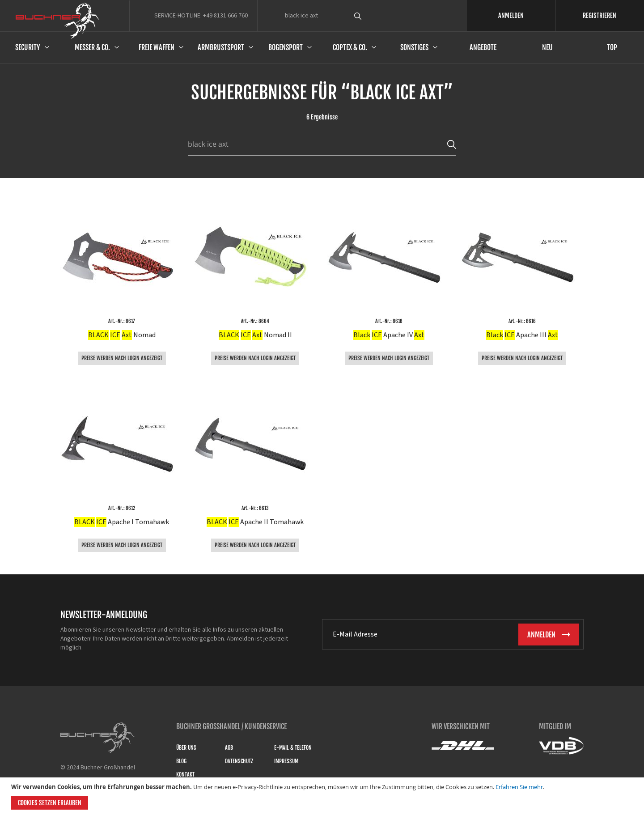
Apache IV (389, 335)
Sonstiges (414, 47)
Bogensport (286, 47)
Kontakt (185, 775)
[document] (323, 796)
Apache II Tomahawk (255, 522)
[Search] (452, 144)
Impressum (286, 761)
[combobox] (374, 16)
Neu (547, 47)
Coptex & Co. (350, 47)
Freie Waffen (157, 47)
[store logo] (58, 21)
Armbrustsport (221, 47)
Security (28, 47)
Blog (181, 761)
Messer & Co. (92, 47)
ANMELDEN (511, 15)
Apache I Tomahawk (122, 522)
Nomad (122, 335)
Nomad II (255, 335)
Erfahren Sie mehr (519, 787)
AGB (229, 748)
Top (612, 47)
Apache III (522, 335)
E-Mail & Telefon (293, 748)
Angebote (483, 47)
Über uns (186, 748)
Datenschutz (239, 761)
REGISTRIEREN (600, 15)
